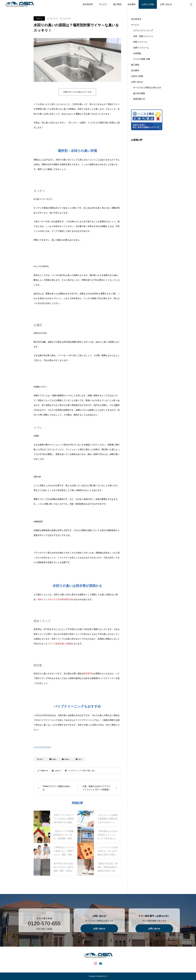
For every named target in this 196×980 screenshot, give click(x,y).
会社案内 (131, 4)
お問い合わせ (166, 4)
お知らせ (39, 18)
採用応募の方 (139, 99)
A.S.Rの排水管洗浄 (42, 747)
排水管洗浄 (88, 4)
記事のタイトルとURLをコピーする (77, 92)
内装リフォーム (140, 42)
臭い (94, 771)
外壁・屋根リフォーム (143, 36)
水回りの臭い (87, 771)
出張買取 (137, 53)
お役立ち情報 (148, 4)
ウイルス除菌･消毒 (142, 59)
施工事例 (117, 4)
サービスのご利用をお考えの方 (147, 88)
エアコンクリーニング (143, 30)
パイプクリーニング (75, 771)
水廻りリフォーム (141, 48)
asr (47, 771)
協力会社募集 (139, 93)
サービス (103, 4)
